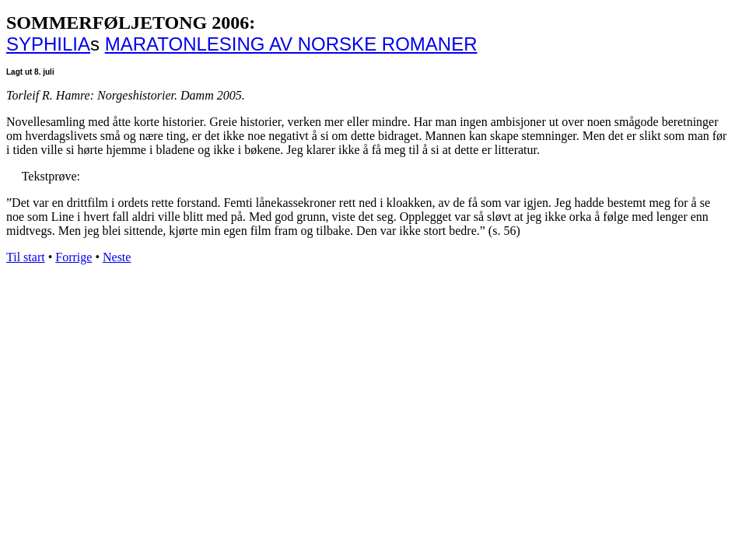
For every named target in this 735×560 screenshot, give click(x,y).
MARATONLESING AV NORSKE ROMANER (291, 44)
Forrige (73, 257)
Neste (117, 257)
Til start (26, 257)
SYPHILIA (48, 44)
